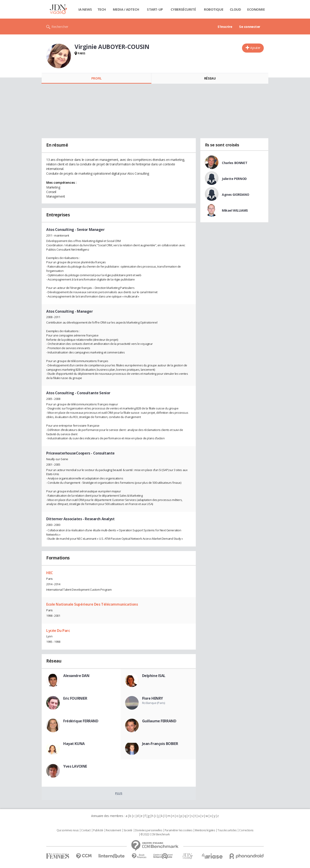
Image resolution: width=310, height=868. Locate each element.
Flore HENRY (153, 698)
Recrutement (113, 830)
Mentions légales (205, 830)
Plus (119, 793)
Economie (256, 9)
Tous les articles (227, 830)
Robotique (214, 9)
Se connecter (250, 27)
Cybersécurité (183, 9)
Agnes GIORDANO (235, 195)
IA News (85, 9)
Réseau (210, 78)
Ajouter (255, 48)
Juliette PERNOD (234, 179)
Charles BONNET (235, 163)
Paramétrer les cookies (179, 830)
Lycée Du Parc (58, 631)
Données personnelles (149, 830)
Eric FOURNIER (75, 698)
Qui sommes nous (68, 830)
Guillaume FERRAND (159, 721)
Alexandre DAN (76, 676)
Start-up (155, 9)
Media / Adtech (126, 9)
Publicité (98, 830)
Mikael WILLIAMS (235, 210)
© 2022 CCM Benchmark (155, 834)
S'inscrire (225, 27)
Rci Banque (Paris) (154, 703)
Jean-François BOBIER (160, 744)
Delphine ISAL (154, 676)
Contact (86, 830)
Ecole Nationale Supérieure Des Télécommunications (92, 604)
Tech (102, 9)
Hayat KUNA (74, 744)
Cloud (235, 9)
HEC (50, 573)
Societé (128, 830)
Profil (96, 78)
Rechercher (60, 27)
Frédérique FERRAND (81, 721)
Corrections (246, 830)
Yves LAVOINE (75, 766)
